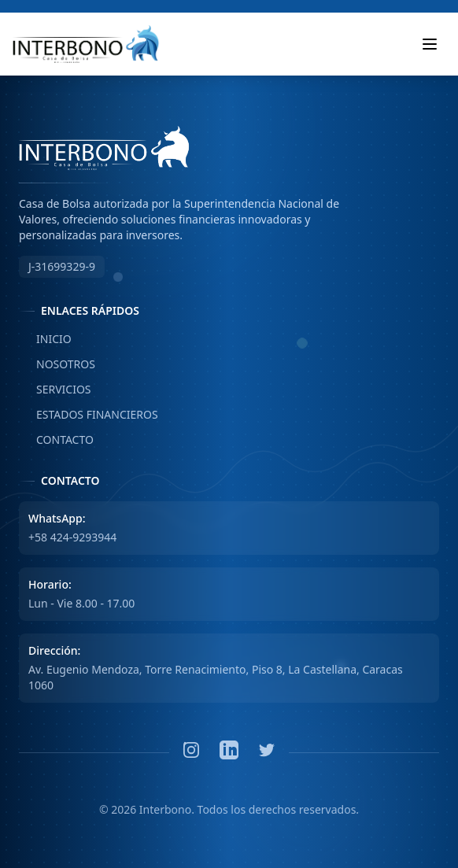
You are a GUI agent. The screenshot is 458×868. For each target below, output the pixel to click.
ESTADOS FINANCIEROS (89, 415)
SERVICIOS (55, 390)
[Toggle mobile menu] (430, 44)
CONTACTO (56, 440)
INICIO (45, 339)
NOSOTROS (57, 364)
